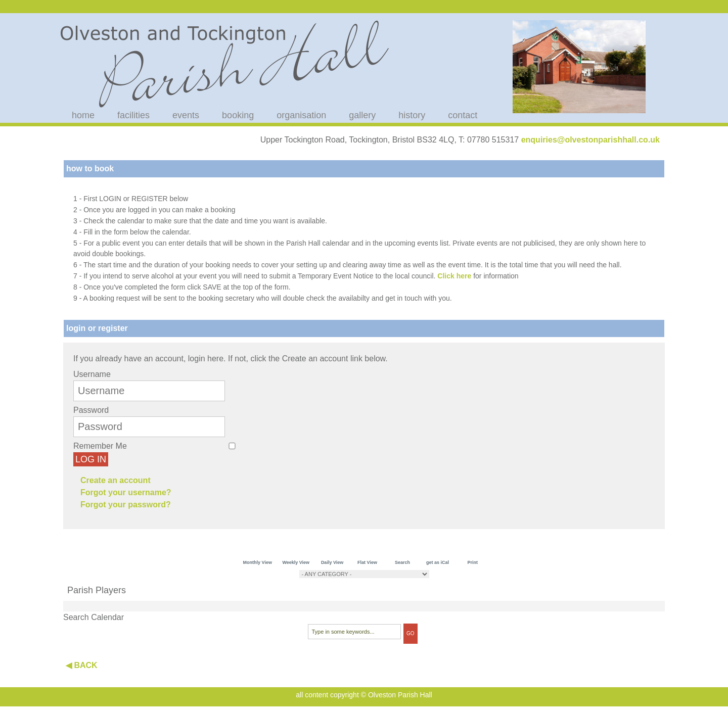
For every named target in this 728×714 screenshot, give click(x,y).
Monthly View (258, 562)
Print (473, 562)
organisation (301, 115)
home (83, 115)
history (412, 115)
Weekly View (296, 562)
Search (402, 562)
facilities (133, 115)
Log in (91, 459)
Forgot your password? (126, 505)
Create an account (116, 480)
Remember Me (100, 446)
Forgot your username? (126, 492)
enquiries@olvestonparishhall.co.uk (590, 140)
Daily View (332, 562)
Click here (454, 276)
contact (463, 115)
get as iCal (438, 562)
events (186, 115)
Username (92, 374)
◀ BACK (82, 665)
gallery (362, 115)
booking (238, 115)
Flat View (367, 562)
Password (91, 410)
